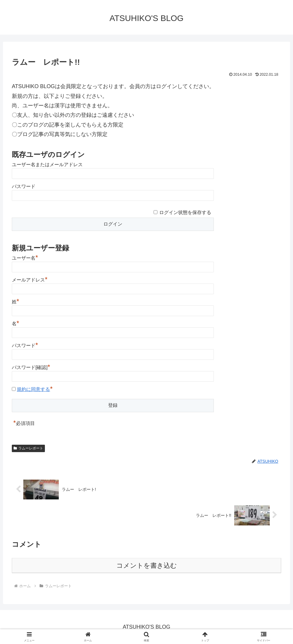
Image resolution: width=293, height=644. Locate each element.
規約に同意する (33, 389)
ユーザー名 (25, 258)
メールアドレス (30, 280)
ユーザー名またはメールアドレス (47, 165)
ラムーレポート (28, 448)
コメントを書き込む (147, 565)
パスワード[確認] (31, 367)
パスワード (24, 186)
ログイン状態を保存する (185, 212)
